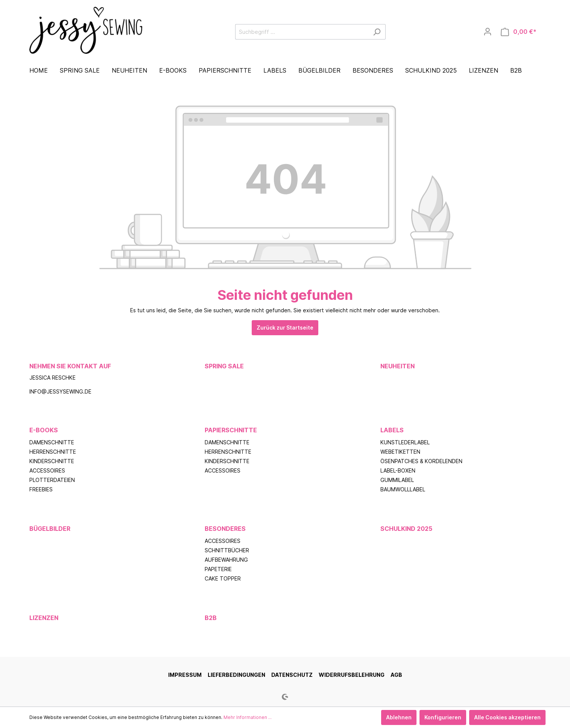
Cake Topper (223, 578)
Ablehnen (399, 717)
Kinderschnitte (52, 461)
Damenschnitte (52, 442)
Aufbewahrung (226, 560)
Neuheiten (397, 366)
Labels (392, 430)
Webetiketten (400, 452)
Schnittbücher (227, 550)
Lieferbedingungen (236, 675)
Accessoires (47, 470)
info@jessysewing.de (60, 391)
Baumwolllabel (403, 489)
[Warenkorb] (519, 32)
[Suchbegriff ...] (302, 32)
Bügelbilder (50, 529)
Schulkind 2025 (406, 529)
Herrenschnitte (53, 452)
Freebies (41, 489)
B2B (211, 618)
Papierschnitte (231, 430)
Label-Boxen (398, 470)
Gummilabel (397, 480)
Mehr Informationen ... (248, 717)
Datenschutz (292, 675)
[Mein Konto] (488, 32)
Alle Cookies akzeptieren (507, 717)
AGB (396, 675)
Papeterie (218, 569)
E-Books (44, 430)
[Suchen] (377, 32)
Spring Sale (224, 366)
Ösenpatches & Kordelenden (421, 461)
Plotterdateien (52, 480)
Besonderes (225, 529)
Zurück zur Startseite (285, 328)
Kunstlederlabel (405, 442)
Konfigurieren (443, 717)
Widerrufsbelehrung (352, 675)
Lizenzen (44, 618)
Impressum (185, 675)
